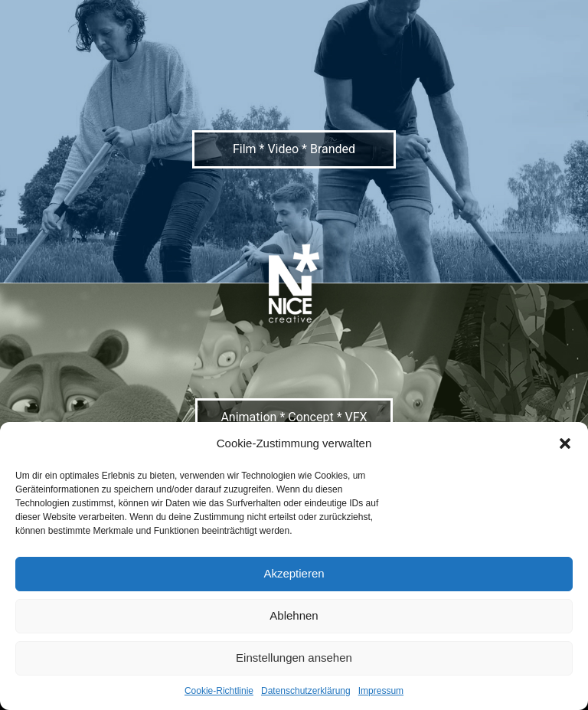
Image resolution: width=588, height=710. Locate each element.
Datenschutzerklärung (306, 691)
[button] (565, 443)
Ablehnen (294, 615)
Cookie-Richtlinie (219, 691)
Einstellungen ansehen (294, 658)
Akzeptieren (294, 573)
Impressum (381, 691)
